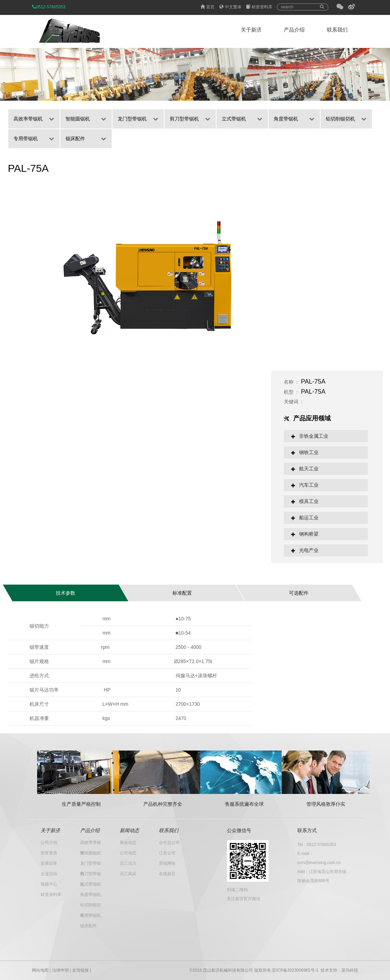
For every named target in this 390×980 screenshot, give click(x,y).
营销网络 (167, 863)
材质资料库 (259, 7)
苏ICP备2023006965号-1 (295, 970)
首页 (207, 7)
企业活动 (49, 874)
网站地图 (40, 970)
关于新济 (251, 30)
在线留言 (167, 874)
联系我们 (337, 30)
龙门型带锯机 (132, 119)
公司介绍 (49, 843)
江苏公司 (167, 853)
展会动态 (128, 843)
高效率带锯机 (28, 119)
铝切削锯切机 (340, 119)
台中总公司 (169, 843)
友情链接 (80, 970)
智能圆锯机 (78, 119)
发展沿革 (49, 863)
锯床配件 (75, 139)
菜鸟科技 (350, 970)
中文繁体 (230, 7)
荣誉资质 (49, 853)
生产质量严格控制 (81, 804)
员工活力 (128, 863)
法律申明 (60, 970)
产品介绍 (294, 30)
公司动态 (128, 853)
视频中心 (49, 884)
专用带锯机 (26, 139)
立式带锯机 (234, 119)
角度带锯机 (286, 119)
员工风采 (128, 874)
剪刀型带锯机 (184, 119)
